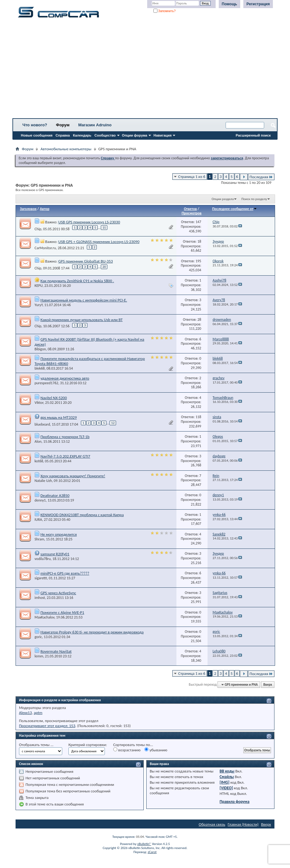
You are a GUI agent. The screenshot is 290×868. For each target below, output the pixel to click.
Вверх (268, 685)
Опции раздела (223, 199)
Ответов (190, 209)
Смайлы (227, 777)
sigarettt (41, 578)
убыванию (156, 750)
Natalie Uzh (43, 481)
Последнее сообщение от (235, 209)
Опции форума (135, 135)
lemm (39, 656)
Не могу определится (59, 534)
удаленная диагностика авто (65, 378)
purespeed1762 (46, 383)
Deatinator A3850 (55, 495)
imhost (40, 598)
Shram (39, 539)
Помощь (229, 4)
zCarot (152, 852)
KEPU (39, 286)
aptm (38, 713)
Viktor (39, 403)
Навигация (162, 135)
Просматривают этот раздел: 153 (47, 726)
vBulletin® (144, 844)
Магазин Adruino (95, 125)
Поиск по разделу (254, 199)
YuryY (39, 305)
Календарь (82, 135)
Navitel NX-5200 (54, 398)
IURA (38, 520)
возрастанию (127, 750)
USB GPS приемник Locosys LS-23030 (89, 222)
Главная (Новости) (243, 824)
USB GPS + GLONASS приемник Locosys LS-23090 (99, 242)
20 (104, 267)
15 (104, 228)
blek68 (40, 368)
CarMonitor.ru (45, 248)
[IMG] (225, 782)
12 (113, 423)
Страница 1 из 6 (192, 177)
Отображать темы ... (36, 745)
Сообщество (105, 135)
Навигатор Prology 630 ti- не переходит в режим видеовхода (92, 632)
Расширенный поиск (253, 135)
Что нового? (35, 125)
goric (38, 637)
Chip (38, 229)
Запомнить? (165, 11)
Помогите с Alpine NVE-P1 (62, 612)
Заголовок (28, 209)
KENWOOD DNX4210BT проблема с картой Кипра (82, 515)
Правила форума (235, 802)
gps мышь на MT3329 (59, 417)
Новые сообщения (37, 135)
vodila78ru (43, 559)
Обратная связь (212, 824)
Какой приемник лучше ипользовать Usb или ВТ (82, 320)
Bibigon (40, 349)
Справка (63, 135)
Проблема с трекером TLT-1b (65, 437)
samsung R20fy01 (55, 554)
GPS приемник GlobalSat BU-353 (85, 261)
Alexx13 (25, 713)
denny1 (40, 500)
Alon (38, 441)
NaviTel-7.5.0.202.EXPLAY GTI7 (65, 456)
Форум (63, 125)
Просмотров (192, 213)
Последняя (261, 177)
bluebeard (42, 424)
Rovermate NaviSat (56, 651)
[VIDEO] (226, 788)
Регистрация (258, 4)
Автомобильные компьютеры (66, 149)
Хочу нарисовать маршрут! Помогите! (73, 476)
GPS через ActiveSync (58, 593)
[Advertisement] (145, 70)
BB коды (227, 771)
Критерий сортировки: (88, 745)
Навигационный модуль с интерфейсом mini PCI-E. (84, 300)
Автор (45, 209)
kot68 (39, 461)
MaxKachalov (44, 617)
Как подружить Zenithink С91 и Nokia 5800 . (77, 281)
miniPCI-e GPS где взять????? (65, 573)
